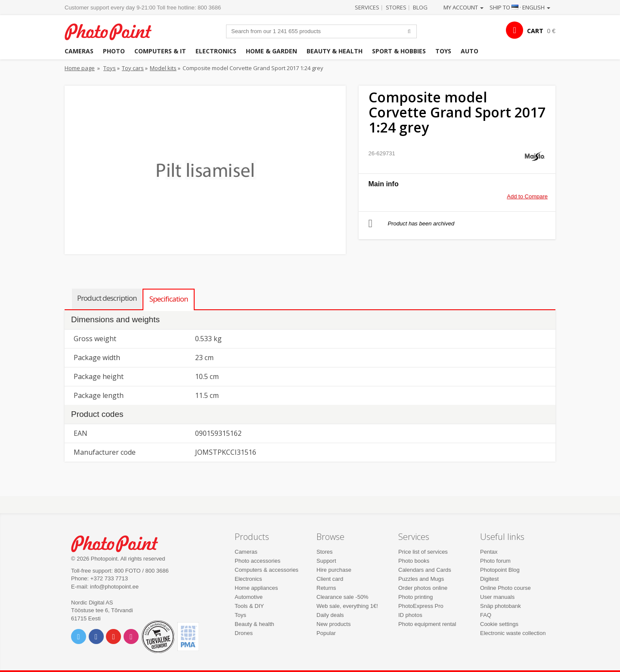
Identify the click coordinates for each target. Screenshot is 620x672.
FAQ (486, 615)
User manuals (497, 597)
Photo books (414, 561)
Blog (420, 7)
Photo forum (495, 561)
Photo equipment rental (427, 624)
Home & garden (271, 51)
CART (535, 31)
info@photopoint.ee (114, 587)
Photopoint (113, 31)
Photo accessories (257, 561)
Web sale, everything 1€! (347, 606)
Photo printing (415, 597)
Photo (114, 51)
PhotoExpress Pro (421, 606)
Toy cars (133, 68)
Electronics (216, 51)
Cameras (79, 51)
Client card (330, 579)
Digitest (489, 579)
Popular (326, 633)
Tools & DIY (249, 606)
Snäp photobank (501, 606)
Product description (107, 298)
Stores (396, 7)
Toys (443, 51)
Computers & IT (160, 51)
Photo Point (120, 543)
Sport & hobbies (399, 51)
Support (326, 561)
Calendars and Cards (425, 570)
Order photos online (423, 588)
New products (333, 624)
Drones (244, 633)
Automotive (249, 597)
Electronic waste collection (513, 633)
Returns (326, 588)
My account (463, 7)
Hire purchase (334, 570)
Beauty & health (335, 51)
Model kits (163, 68)
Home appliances (256, 588)
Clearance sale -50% (343, 597)
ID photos (410, 615)
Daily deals (330, 615)
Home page (80, 68)
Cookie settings (499, 624)
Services (367, 7)
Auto (470, 51)
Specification (169, 299)
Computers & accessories (267, 570)
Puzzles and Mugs (421, 579)
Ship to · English (520, 7)
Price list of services (423, 552)
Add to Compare (527, 196)
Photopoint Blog (500, 570)
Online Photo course (505, 588)
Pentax (489, 552)
